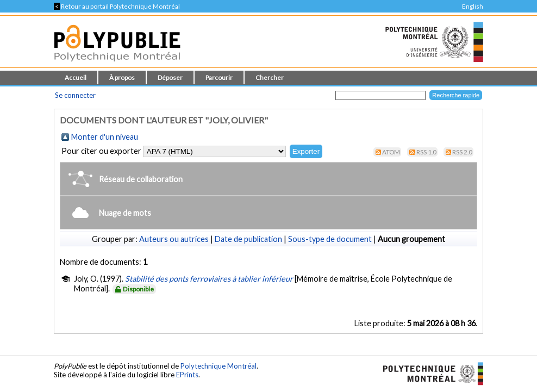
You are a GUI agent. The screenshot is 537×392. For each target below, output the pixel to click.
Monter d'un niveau (105, 137)
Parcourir (219, 77)
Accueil (76, 77)
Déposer (170, 77)
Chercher (270, 77)
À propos (122, 77)
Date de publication (248, 239)
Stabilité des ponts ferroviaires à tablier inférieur (209, 279)
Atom (391, 152)
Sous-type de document (330, 239)
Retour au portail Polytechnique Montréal (117, 6)
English (473, 6)
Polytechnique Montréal (218, 366)
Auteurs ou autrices (174, 239)
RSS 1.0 (426, 152)
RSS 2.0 (462, 152)
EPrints (187, 375)
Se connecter (75, 95)
